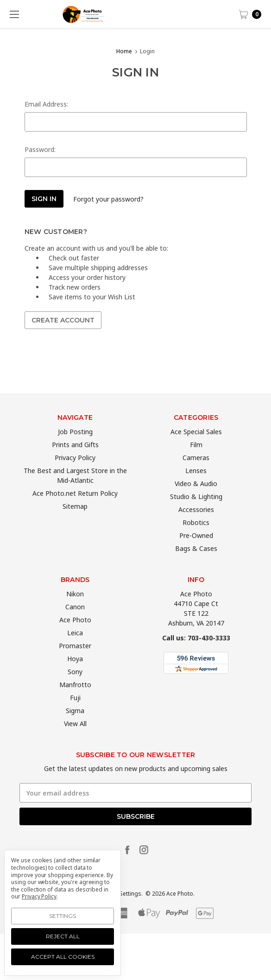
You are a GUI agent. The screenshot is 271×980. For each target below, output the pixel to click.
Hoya (75, 674)
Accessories (196, 525)
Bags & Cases (196, 564)
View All (75, 739)
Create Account (63, 320)
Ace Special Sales (196, 447)
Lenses (196, 486)
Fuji (75, 713)
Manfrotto (75, 700)
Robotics (196, 538)
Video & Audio (196, 499)
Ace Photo (75, 635)
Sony (75, 687)
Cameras (196, 473)
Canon (75, 622)
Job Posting (75, 447)
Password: (40, 149)
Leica (75, 648)
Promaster (75, 661)
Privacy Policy (75, 473)
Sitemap (75, 522)
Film (196, 460)
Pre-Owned (196, 551)
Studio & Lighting (196, 512)
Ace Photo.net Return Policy (75, 509)
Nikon (75, 609)
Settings (63, 916)
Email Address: (46, 104)
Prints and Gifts (75, 460)
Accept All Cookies (63, 957)
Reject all (63, 936)
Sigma (75, 726)
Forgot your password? (108, 199)
